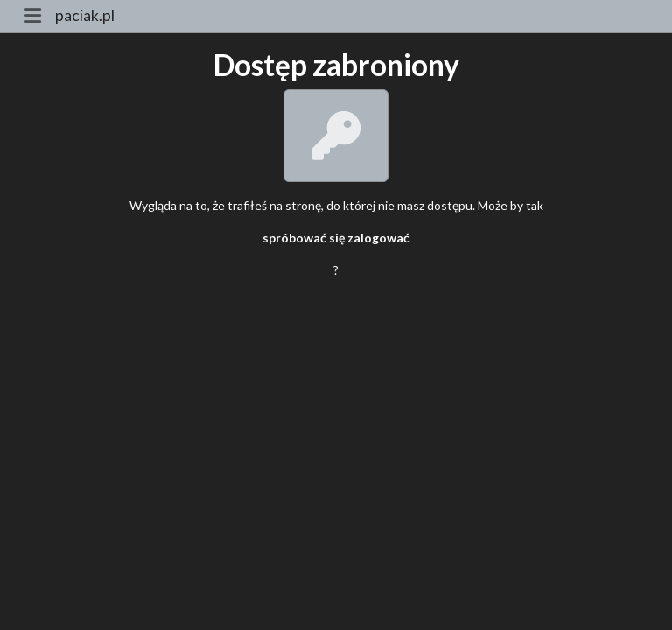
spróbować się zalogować (336, 238)
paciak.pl (85, 15)
